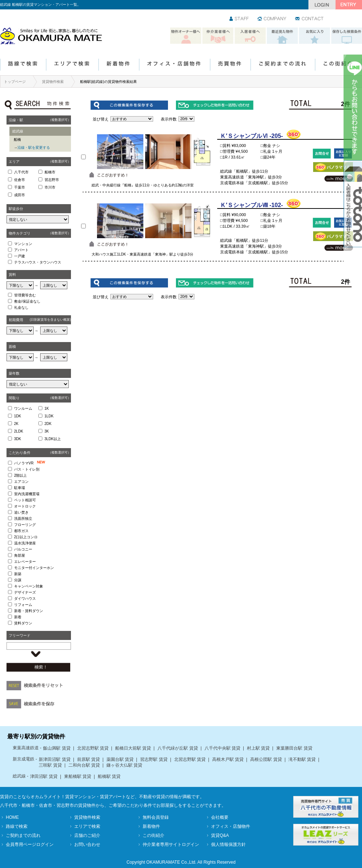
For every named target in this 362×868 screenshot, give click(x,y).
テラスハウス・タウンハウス (38, 262)
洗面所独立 (23, 519)
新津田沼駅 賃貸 (54, 759)
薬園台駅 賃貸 (120, 759)
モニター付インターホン (34, 568)
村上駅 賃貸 (258, 748)
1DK (18, 416)
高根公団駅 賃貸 (266, 759)
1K (47, 408)
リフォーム (23, 605)
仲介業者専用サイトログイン (171, 844)
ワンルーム (23, 408)
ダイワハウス (25, 599)
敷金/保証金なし (27, 301)
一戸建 (20, 256)
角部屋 (20, 555)
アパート (21, 250)
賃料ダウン (23, 623)
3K (47, 431)
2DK (48, 424)
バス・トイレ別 (27, 469)
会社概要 (220, 817)
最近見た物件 (282, 36)
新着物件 (119, 65)
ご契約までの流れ (283, 65)
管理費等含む (25, 295)
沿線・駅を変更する (34, 148)
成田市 (20, 195)
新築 (18, 574)
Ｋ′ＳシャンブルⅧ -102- (252, 205)
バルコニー (23, 549)
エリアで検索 (72, 65)
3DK (18, 439)
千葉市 (20, 187)
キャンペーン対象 (29, 586)
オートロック (25, 506)
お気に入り (315, 36)
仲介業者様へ (218, 36)
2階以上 (21, 475)
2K (16, 424)
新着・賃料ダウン (29, 611)
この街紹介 (338, 65)
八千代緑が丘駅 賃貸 (178, 748)
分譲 (18, 580)
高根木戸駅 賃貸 (228, 759)
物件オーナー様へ (186, 36)
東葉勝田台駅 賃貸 (294, 748)
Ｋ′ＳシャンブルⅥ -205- (252, 136)
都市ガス (21, 531)
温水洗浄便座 (25, 543)
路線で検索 (23, 65)
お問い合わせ (310, 19)
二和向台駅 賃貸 (84, 765)
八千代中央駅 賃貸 (222, 748)
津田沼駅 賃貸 (44, 776)
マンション (23, 244)
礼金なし (21, 307)
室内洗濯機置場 (27, 494)
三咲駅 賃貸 (50, 765)
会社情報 (272, 19)
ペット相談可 (25, 500)
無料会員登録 (156, 817)
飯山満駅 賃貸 (57, 748)
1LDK (49, 416)
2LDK (19, 431)
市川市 (50, 187)
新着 (18, 617)
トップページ (15, 82)
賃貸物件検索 (53, 82)
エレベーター (25, 562)
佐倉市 (20, 180)
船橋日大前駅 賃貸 (133, 748)
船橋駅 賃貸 (109, 776)
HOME (12, 817)
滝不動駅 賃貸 (302, 759)
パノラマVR (31, 463)
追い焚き (21, 512)
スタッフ (239, 19)
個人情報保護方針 (228, 844)
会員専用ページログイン (30, 844)
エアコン (21, 482)
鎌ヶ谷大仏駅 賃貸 (124, 765)
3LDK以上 (53, 439)
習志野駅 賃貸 (154, 759)
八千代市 (21, 172)
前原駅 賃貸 (89, 759)
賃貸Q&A (220, 835)
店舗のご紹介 (87, 835)
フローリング (25, 525)
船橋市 (50, 172)
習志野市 (52, 180)
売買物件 (230, 65)
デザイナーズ (25, 592)
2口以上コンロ (26, 537)
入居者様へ (250, 36)
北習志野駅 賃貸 (93, 748)
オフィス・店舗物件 (174, 65)
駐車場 (20, 488)
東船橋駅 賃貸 (78, 776)
